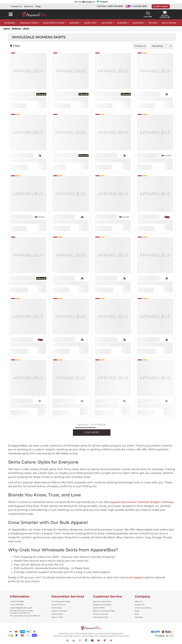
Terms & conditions (143, 608)
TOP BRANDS (10, 23)
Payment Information (102, 601)
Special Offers (99, 608)
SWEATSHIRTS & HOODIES (54, 23)
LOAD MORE (92, 432)
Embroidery (57, 608)
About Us (29, 6)
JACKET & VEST (90, 23)
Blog (137, 614)
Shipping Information (102, 605)
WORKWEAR (122, 23)
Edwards (143, 502)
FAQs (137, 611)
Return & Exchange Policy (104, 611)
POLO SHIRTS (107, 23)
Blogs (38, 6)
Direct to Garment (59, 611)
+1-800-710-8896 (17, 601)
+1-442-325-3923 (136, 6)
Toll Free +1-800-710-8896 (110, 6)
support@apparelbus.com (21, 608)
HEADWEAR (74, 23)
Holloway (167, 502)
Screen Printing (58, 605)
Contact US (140, 605)
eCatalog (139, 617)
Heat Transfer (57, 614)
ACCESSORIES (138, 23)
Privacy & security (101, 614)
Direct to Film (57, 617)
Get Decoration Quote (61, 601)
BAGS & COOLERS (169, 23)
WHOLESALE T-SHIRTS (29, 23)
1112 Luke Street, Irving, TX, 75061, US (25, 616)
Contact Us (16, 6)
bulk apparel (135, 577)
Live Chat (148, 15)
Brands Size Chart (101, 617)
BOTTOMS (153, 23)
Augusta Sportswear (123, 502)
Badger (155, 502)
